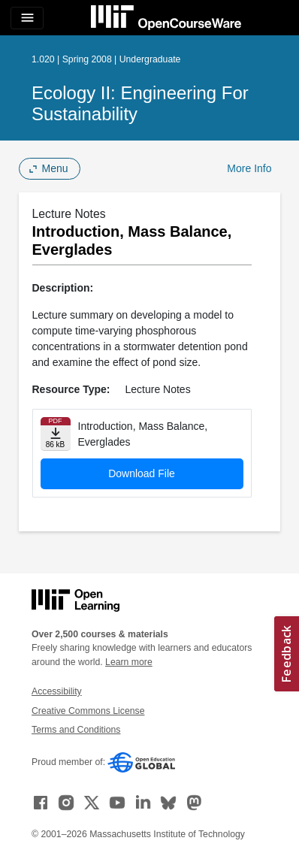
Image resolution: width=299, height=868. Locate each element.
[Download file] (56, 434)
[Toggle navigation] (27, 18)
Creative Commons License (88, 711)
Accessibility (57, 691)
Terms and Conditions (76, 730)
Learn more (129, 662)
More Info (249, 168)
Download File (142, 473)
